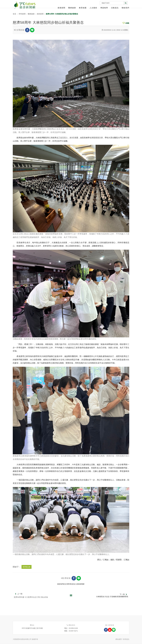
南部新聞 (40, 14)
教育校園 (83, 8)
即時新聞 (22, 14)
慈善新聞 (61, 8)
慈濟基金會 (27, 567)
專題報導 (104, 8)
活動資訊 (115, 8)
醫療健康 (72, 8)
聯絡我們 (125, 8)
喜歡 (126, 23)
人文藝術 (93, 8)
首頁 (14, 14)
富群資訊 (126, 639)
